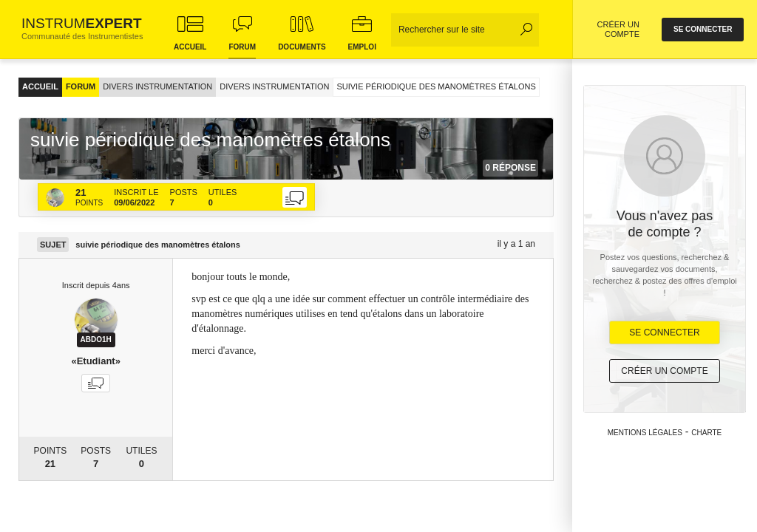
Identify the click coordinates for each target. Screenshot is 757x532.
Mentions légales (645, 433)
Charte (706, 433)
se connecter (703, 29)
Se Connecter (664, 332)
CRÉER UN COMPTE (618, 29)
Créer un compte (664, 371)
